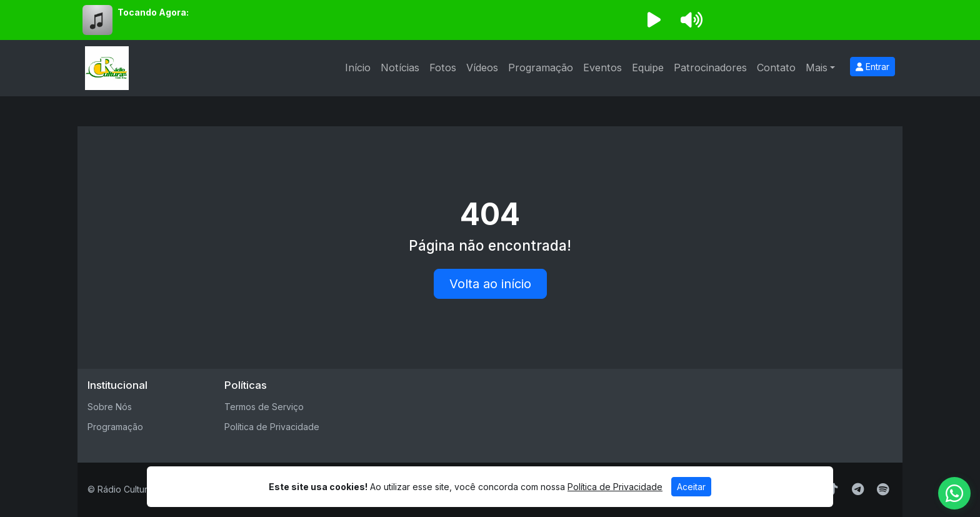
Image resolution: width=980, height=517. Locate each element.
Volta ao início (490, 284)
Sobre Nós (110, 407)
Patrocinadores (710, 68)
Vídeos (482, 68)
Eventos (602, 68)
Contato (776, 68)
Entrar (872, 67)
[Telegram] (858, 489)
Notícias (400, 68)
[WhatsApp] (954, 493)
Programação (541, 68)
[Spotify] (883, 489)
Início (358, 68)
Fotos (443, 68)
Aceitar (691, 487)
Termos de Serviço (264, 407)
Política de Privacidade (272, 427)
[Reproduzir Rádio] (654, 20)
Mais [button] (817, 68)
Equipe (648, 68)
